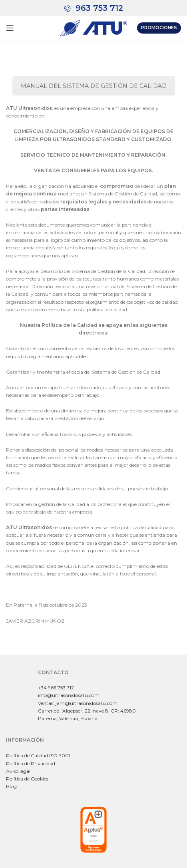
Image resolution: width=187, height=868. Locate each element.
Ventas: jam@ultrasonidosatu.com (78, 703)
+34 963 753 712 (56, 688)
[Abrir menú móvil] (10, 28)
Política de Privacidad (31, 763)
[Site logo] (94, 27)
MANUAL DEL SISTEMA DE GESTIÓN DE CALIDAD (94, 86)
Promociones (159, 28)
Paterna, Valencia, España (68, 718)
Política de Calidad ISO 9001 (38, 756)
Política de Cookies (27, 779)
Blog (11, 786)
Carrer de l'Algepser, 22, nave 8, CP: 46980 (87, 711)
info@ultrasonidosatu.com (69, 695)
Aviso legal (18, 771)
